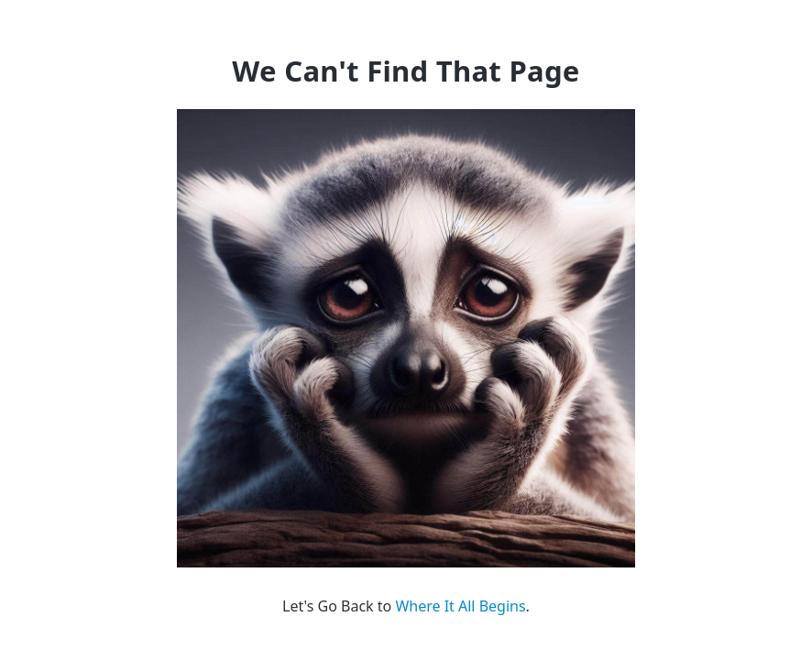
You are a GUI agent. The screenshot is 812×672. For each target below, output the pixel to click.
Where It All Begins (460, 606)
